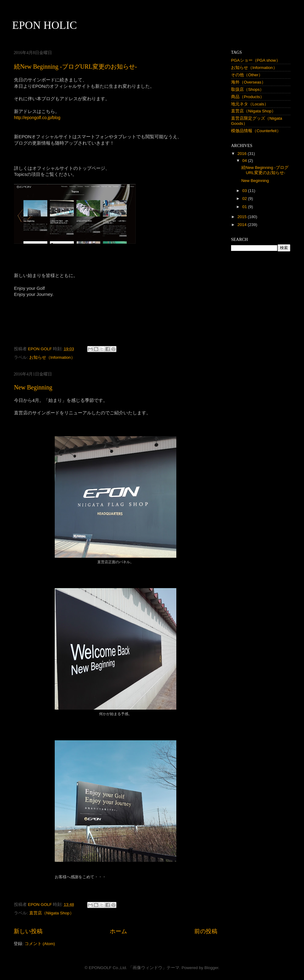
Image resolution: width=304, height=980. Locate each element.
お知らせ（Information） (52, 357)
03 (245, 191)
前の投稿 (206, 931)
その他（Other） (247, 75)
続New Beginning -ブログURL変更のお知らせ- (75, 67)
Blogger (211, 968)
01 (245, 207)
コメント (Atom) (40, 944)
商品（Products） (248, 97)
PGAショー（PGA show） (256, 60)
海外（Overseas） (248, 82)
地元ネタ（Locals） (250, 104)
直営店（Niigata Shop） (52, 913)
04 (245, 161)
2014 (243, 225)
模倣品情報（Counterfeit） (256, 131)
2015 (243, 217)
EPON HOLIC (45, 25)
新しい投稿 (28, 931)
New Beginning (33, 387)
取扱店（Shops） (247, 89)
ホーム (118, 931)
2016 (243, 154)
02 (245, 199)
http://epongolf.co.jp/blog (37, 118)
